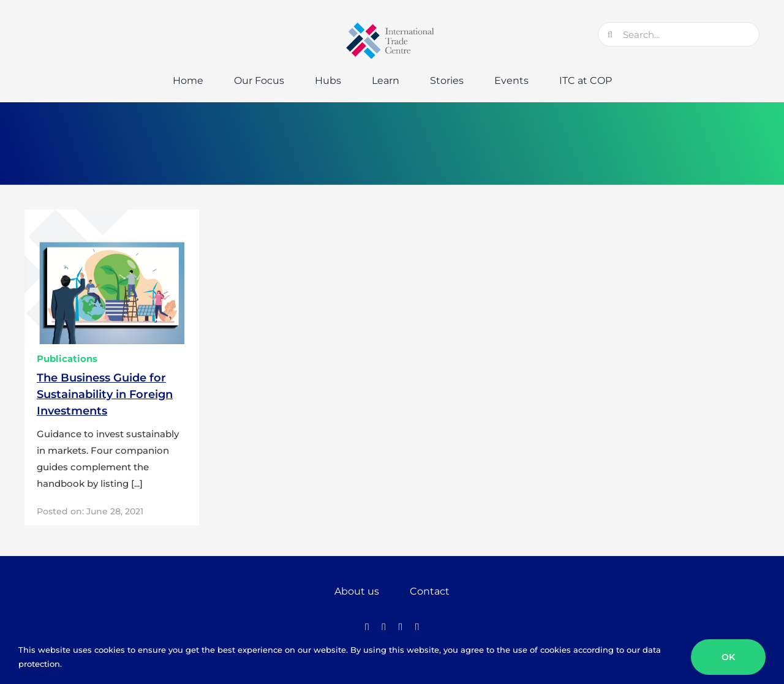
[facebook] (367, 628)
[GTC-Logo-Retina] (392, 27)
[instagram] (400, 628)
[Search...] (679, 34)
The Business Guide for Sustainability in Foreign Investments (105, 394)
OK (728, 657)
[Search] (610, 34)
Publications (67, 359)
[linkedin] (417, 628)
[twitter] (384, 628)
